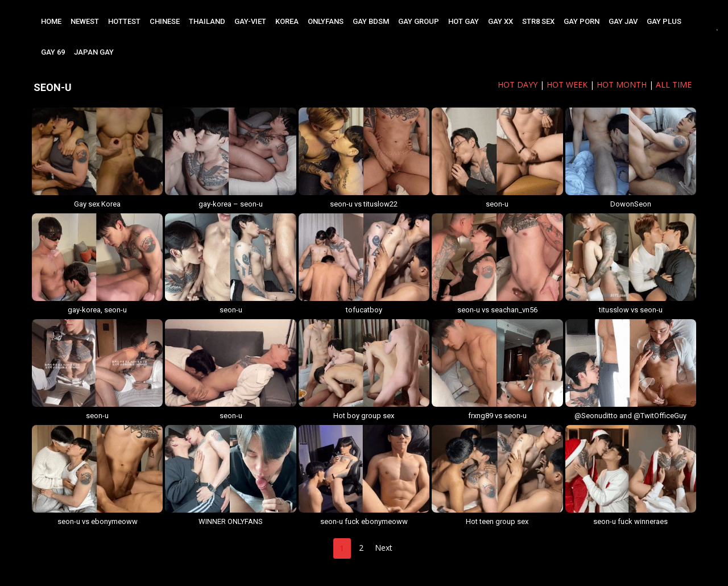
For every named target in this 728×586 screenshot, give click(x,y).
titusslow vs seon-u (631, 310)
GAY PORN (582, 21)
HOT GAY (464, 21)
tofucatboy (364, 310)
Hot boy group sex (364, 416)
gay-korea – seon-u (231, 204)
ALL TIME (674, 84)
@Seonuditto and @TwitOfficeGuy (630, 416)
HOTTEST (124, 21)
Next (384, 548)
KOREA (287, 21)
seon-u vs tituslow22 (364, 204)
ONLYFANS (326, 21)
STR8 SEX (538, 21)
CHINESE (165, 21)
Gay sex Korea (97, 204)
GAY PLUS (664, 21)
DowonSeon (631, 204)
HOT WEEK (567, 84)
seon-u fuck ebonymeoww (364, 521)
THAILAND (207, 21)
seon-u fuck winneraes (630, 521)
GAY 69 (53, 52)
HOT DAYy (518, 84)
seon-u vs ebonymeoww (98, 521)
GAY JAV (623, 21)
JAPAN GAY (94, 52)
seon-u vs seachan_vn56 (497, 310)
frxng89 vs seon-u (497, 416)
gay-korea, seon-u (97, 310)
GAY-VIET (250, 21)
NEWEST (85, 21)
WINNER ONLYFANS (231, 521)
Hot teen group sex (497, 521)
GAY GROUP (419, 21)
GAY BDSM (371, 21)
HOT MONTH (622, 84)
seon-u (497, 204)
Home (51, 21)
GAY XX (500, 21)
